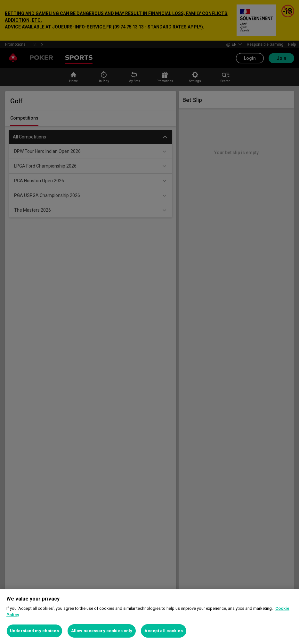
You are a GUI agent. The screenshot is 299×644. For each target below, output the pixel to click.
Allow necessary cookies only (102, 631)
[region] (149, 617)
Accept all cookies (163, 631)
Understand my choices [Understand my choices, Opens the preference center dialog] (34, 631)
